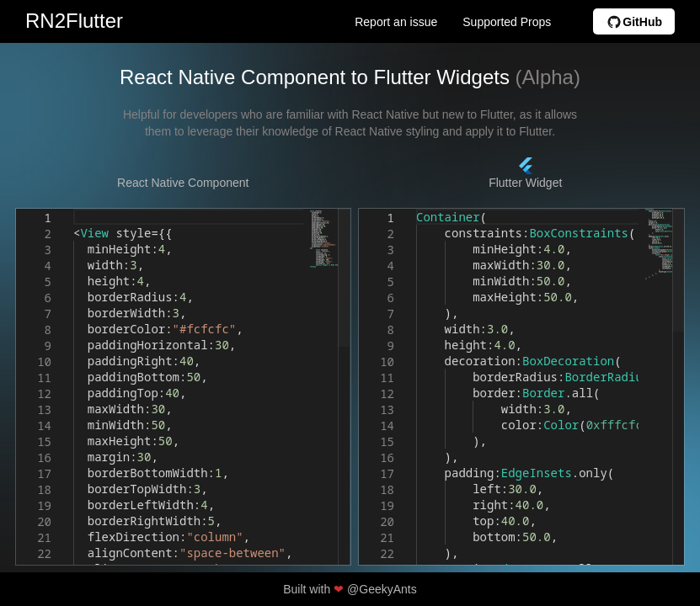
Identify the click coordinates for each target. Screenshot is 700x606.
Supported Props (507, 22)
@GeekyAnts (382, 589)
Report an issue (396, 22)
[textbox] (74, 209)
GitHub (634, 21)
